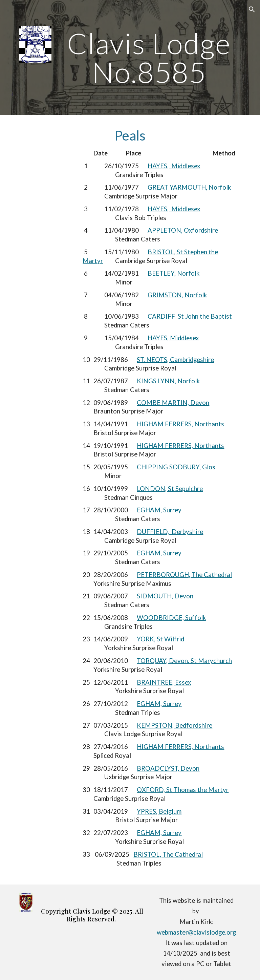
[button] (252, 9)
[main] (149, 58)
